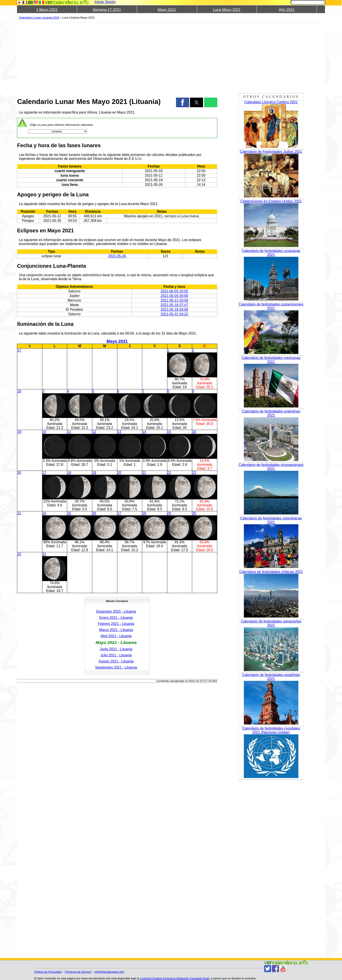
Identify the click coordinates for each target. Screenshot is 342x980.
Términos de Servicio (78, 972)
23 (194, 473)
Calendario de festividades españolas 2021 (271, 677)
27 (119, 513)
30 (194, 513)
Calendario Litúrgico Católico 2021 (271, 102)
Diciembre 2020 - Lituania (116, 612)
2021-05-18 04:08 (174, 310)
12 (94, 432)
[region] (117, 57)
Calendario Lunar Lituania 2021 (39, 18)
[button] (183, 102)
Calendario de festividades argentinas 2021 (271, 413)
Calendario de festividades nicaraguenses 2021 (271, 467)
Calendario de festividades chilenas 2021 (271, 572)
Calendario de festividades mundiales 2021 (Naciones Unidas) (271, 730)
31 (44, 554)
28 (144, 513)
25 (69, 513)
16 (194, 432)
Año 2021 (287, 10)
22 (169, 473)
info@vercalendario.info (109, 972)
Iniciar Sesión (105, 2)
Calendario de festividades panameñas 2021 (271, 623)
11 (69, 432)
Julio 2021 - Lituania (116, 655)
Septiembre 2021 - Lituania (116, 667)
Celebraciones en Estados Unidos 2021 (271, 201)
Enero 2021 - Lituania (116, 618)
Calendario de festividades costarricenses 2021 (271, 306)
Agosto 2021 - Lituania (116, 661)
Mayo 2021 (167, 10)
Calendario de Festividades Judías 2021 (271, 152)
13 (119, 432)
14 (144, 432)
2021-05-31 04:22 (174, 314)
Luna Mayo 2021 (227, 10)
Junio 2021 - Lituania (116, 649)
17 (19, 350)
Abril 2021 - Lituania (116, 636)
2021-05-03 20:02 (174, 291)
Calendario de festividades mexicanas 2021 (271, 360)
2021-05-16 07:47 (174, 305)
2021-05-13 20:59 (174, 300)
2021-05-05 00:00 (174, 296)
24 (44, 513)
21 (144, 473)
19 (19, 432)
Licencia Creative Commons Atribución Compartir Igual (174, 978)
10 (44, 432)
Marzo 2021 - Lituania (116, 630)
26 (94, 513)
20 (19, 473)
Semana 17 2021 (107, 10)
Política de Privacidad (48, 972)
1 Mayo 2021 (47, 10)
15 (169, 432)
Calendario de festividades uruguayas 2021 (271, 253)
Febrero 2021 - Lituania (116, 624)
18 (19, 391)
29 (169, 513)
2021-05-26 (117, 256)
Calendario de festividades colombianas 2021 (271, 520)
